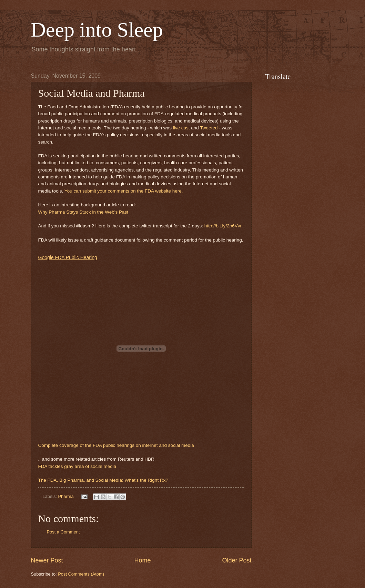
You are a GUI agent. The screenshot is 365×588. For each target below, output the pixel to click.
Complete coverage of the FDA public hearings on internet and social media (116, 445)
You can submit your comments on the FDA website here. (124, 191)
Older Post (237, 560)
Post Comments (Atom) (81, 574)
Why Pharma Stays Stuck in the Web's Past (83, 212)
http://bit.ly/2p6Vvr (223, 226)
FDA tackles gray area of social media (77, 466)
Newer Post (47, 560)
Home (142, 560)
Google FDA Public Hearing (68, 257)
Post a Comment (63, 532)
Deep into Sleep (97, 30)
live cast (181, 128)
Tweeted (209, 128)
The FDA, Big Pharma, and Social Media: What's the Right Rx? (103, 480)
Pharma (66, 496)
